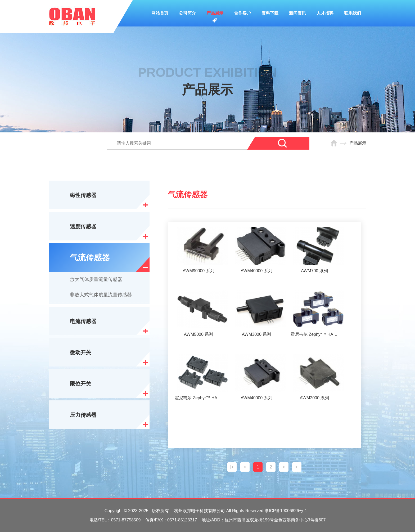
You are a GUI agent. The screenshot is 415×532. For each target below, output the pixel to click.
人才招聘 (325, 13)
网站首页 (160, 13)
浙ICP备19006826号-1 (286, 511)
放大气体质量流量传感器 (96, 279)
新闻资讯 (297, 13)
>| (297, 467)
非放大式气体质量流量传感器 (101, 295)
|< (232, 467)
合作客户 (242, 13)
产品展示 (215, 13)
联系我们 (353, 13)
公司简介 (187, 13)
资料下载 (270, 13)
